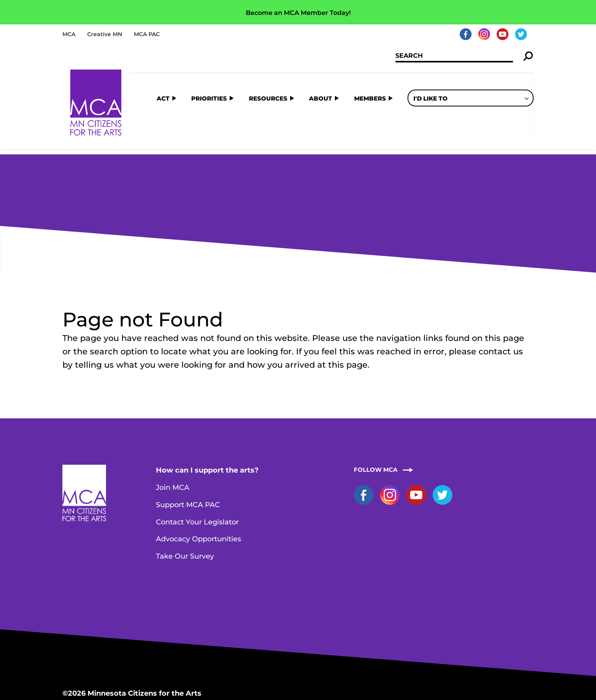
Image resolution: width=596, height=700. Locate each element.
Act (163, 77)
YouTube (503, 34)
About (321, 77)
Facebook (466, 34)
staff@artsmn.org (159, 659)
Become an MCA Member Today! (298, 13)
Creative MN (105, 34)
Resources (268, 77)
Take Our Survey (185, 493)
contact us (501, 289)
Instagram (484, 34)
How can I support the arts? (207, 407)
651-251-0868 (99, 659)
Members (370, 77)
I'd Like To (431, 77)
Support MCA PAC (188, 442)
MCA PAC (147, 34)
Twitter (521, 34)
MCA (69, 34)
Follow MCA (376, 407)
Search (528, 56)
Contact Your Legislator (197, 459)
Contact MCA (220, 659)
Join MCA (173, 425)
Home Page (96, 103)
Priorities (209, 77)
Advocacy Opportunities (198, 476)
